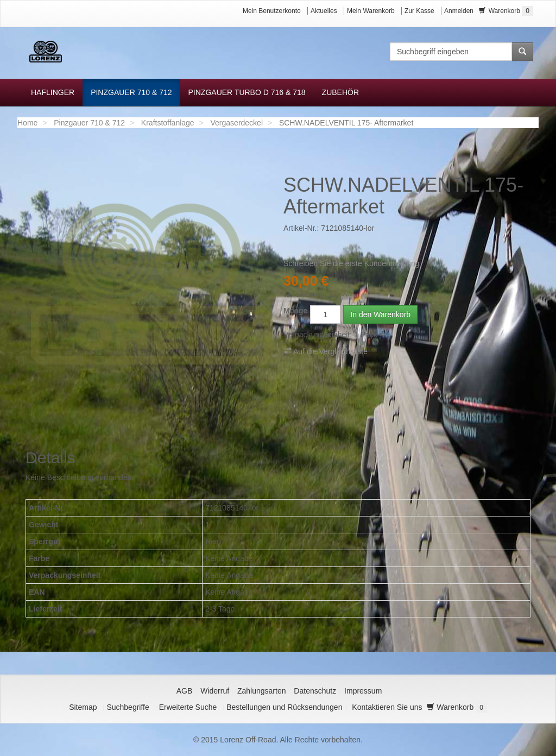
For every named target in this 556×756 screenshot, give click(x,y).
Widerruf (215, 691)
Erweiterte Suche (188, 707)
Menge (295, 311)
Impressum (363, 691)
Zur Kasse (419, 11)
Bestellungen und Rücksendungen (284, 707)
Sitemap (83, 707)
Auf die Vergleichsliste (326, 351)
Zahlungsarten (262, 691)
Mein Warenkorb (371, 11)
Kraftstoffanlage (168, 123)
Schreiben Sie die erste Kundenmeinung (352, 263)
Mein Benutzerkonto (272, 11)
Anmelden (459, 11)
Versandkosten (363, 295)
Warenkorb (506, 11)
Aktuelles (324, 11)
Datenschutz (315, 691)
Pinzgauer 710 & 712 (89, 123)
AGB (185, 691)
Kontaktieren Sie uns (387, 707)
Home (27, 123)
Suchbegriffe (128, 707)
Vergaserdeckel (237, 123)
